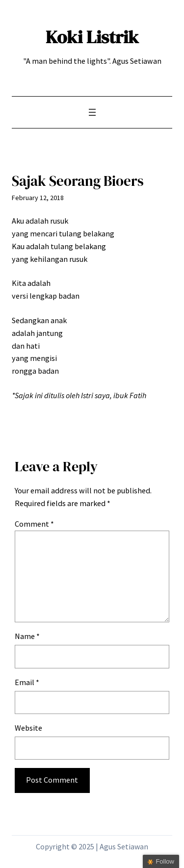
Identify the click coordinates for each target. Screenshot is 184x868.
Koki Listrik (92, 37)
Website (28, 728)
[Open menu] (92, 112)
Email (27, 682)
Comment (34, 524)
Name (27, 636)
